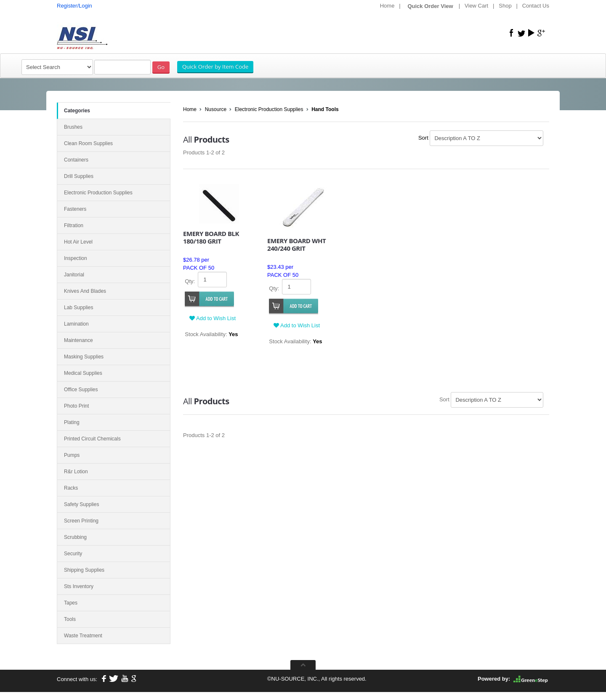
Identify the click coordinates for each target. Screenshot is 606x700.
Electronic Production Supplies (269, 109)
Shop (505, 6)
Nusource (216, 109)
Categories (77, 111)
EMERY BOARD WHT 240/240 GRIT (296, 244)
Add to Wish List (213, 318)
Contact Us (536, 6)
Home (387, 6)
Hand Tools (325, 109)
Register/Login (74, 6)
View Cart (476, 6)
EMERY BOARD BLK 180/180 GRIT (211, 237)
